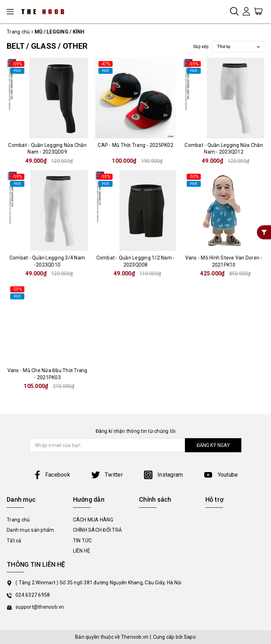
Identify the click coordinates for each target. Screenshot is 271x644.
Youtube (221, 475)
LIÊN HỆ (82, 551)
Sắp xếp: (201, 47)
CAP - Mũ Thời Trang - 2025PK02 (135, 145)
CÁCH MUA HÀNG (93, 520)
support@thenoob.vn (40, 607)
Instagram (164, 475)
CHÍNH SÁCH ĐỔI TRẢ (98, 530)
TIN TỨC (83, 541)
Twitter (107, 475)
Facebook (52, 475)
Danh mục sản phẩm (30, 530)
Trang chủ (18, 520)
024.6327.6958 (33, 595)
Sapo (190, 637)
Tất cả (14, 541)
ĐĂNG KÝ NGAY (213, 445)
